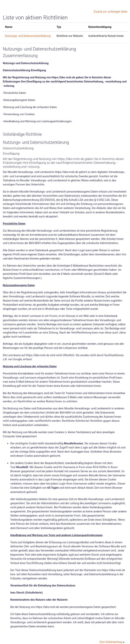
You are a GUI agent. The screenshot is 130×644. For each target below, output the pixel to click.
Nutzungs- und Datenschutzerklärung (28, 36)
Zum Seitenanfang (113, 642)
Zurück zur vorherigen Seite (110, 12)
